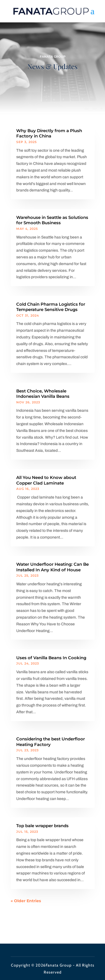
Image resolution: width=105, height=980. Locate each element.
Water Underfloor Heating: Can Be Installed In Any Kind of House (53, 567)
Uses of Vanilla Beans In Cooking (51, 658)
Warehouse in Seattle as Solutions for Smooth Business (52, 220)
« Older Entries (26, 901)
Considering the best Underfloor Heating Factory (51, 742)
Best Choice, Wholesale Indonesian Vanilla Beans (43, 394)
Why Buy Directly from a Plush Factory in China (49, 133)
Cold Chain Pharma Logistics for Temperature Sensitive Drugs (51, 307)
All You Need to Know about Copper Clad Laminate (46, 480)
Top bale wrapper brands (42, 826)
